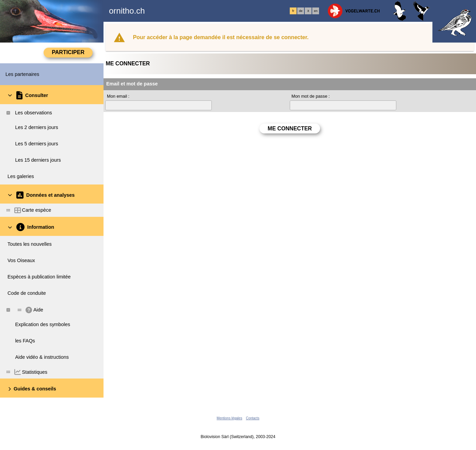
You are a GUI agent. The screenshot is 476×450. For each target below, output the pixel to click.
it (308, 11)
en (316, 11)
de (301, 11)
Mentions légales (229, 418)
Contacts (252, 418)
